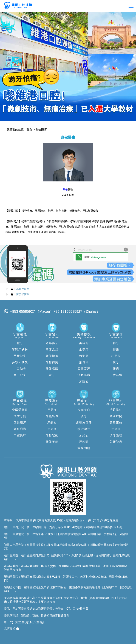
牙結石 (84, 435)
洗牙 (84, 416)
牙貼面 (84, 381)
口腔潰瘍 (116, 375)
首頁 (29, 129)
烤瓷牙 (84, 356)
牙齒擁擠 (52, 356)
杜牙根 (116, 356)
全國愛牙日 (20, 410)
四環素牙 (84, 369)
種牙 (20, 343)
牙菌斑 (84, 442)
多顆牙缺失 (20, 362)
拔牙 (116, 362)
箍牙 (52, 375)
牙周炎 (52, 410)
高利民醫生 (23, 289)
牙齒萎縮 (52, 442)
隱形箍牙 (52, 343)
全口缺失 (20, 375)
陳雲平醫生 (23, 294)
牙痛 (116, 369)
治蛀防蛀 (116, 410)
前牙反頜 (52, 349)
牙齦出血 (52, 416)
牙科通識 (20, 429)
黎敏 (65, 189)
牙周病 (52, 429)
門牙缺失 (20, 356)
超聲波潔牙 (84, 423)
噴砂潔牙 (84, 429)
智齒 (116, 349)
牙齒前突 (52, 362)
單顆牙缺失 (20, 349)
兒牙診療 (116, 442)
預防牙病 (20, 416)
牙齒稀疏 (52, 369)
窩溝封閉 (116, 416)
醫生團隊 (41, 129)
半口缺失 (20, 369)
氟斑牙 (84, 362)
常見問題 (84, 448)
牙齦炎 (52, 423)
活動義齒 (84, 375)
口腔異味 (20, 435)
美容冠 (84, 343)
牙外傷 (116, 429)
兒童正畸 (116, 423)
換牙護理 (116, 435)
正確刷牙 (20, 423)
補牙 (116, 343)
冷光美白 (84, 410)
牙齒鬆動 (52, 435)
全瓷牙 (84, 349)
